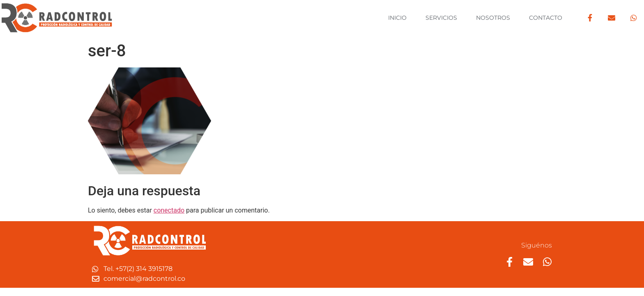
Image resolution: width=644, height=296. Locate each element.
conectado (169, 210)
